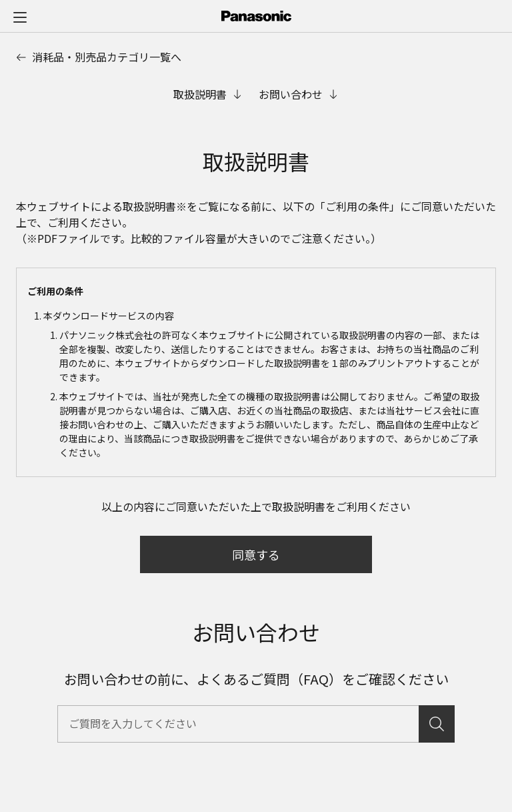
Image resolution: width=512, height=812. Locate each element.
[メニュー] (20, 17)
